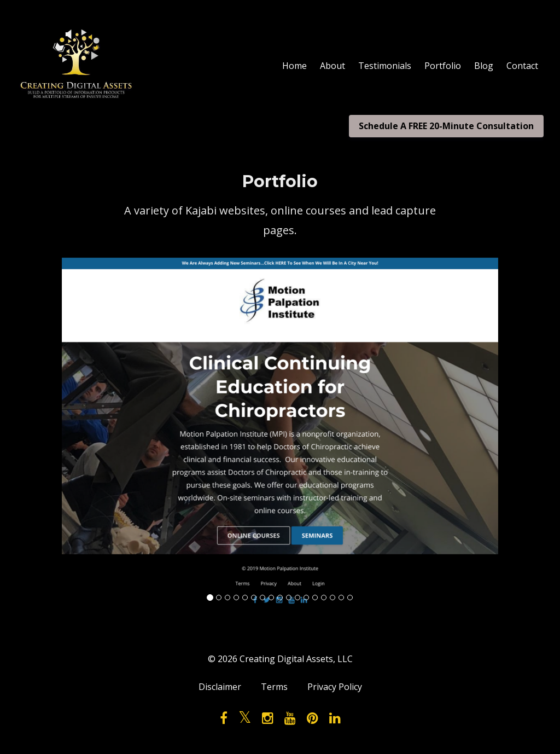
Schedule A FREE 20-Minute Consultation (446, 126)
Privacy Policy (335, 687)
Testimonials (385, 66)
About (332, 66)
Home (294, 66)
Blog (484, 66)
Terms (274, 687)
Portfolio (443, 66)
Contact (522, 66)
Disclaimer (220, 687)
